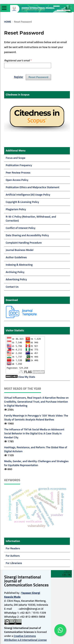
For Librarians (14, 563)
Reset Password (38, 77)
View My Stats (27, 377)
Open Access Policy (17, 180)
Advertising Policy (16, 280)
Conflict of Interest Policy (21, 228)
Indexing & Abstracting (19, 265)
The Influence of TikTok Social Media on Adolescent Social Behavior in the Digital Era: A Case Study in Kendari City (34, 434)
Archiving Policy (15, 272)
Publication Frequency (19, 165)
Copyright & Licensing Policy (22, 202)
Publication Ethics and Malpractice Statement (33, 187)
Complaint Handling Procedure (24, 243)
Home (8, 22)
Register (19, 77)
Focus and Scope (15, 158)
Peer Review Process (18, 173)
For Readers (13, 549)
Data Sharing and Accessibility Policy (27, 235)
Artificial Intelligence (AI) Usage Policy (28, 195)
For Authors (13, 556)
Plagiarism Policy (16, 209)
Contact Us (12, 287)
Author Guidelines (16, 257)
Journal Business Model (20, 250)
